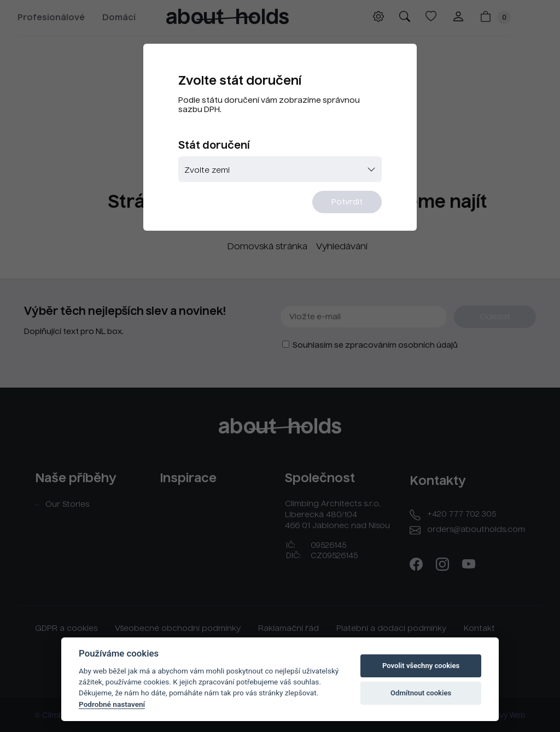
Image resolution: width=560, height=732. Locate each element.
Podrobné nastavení (112, 704)
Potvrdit (347, 202)
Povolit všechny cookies (421, 666)
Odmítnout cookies (421, 693)
